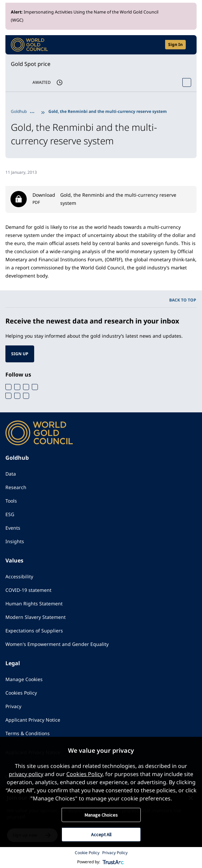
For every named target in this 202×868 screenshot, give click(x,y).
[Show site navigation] (188, 45)
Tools (11, 501)
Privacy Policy (115, 853)
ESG (10, 514)
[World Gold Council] (29, 45)
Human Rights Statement (34, 604)
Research (16, 487)
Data (11, 474)
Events (13, 528)
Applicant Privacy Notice (33, 720)
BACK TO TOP (183, 300)
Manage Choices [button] (101, 815)
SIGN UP (20, 354)
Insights (15, 541)
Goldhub (19, 111)
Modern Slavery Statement (36, 617)
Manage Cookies (24, 679)
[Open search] (156, 45)
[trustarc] (113, 862)
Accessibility (19, 576)
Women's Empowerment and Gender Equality (57, 644)
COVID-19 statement (28, 590)
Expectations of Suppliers (34, 631)
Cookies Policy (21, 693)
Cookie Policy (87, 853)
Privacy (13, 706)
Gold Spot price (31, 64)
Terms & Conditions (28, 733)
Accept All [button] (101, 835)
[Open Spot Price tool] (187, 82)
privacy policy (26, 774)
